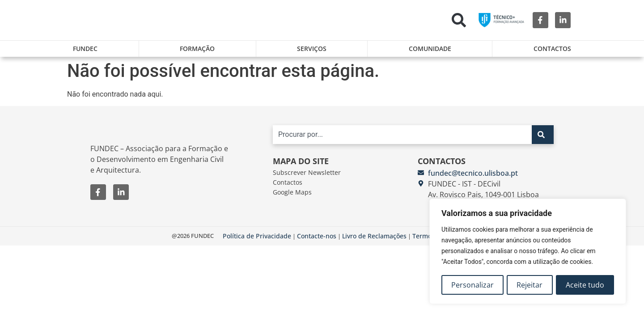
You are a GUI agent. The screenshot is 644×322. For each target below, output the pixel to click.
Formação (197, 49)
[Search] (543, 138)
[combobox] (402, 138)
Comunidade (430, 49)
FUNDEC (85, 49)
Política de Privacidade (257, 239)
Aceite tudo (585, 285)
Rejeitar (530, 285)
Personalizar (472, 285)
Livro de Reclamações (374, 239)
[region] (528, 252)
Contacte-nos (317, 239)
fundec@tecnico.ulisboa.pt (473, 177)
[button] (459, 20)
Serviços (312, 49)
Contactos (552, 49)
